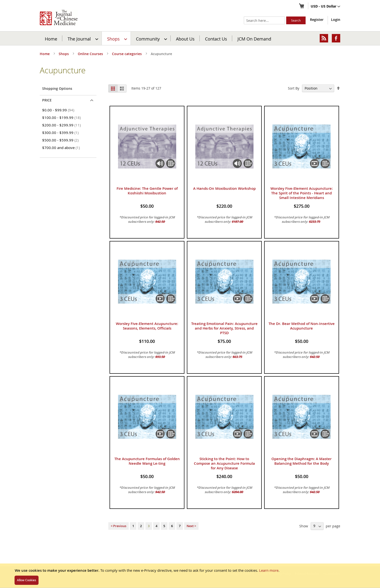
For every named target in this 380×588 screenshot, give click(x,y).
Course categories (127, 54)
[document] (190, 576)
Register (317, 20)
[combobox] (264, 20)
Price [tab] (47, 100)
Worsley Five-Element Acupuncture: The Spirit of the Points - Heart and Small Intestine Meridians (302, 193)
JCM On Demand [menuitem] (254, 39)
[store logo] (59, 17)
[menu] (190, 38)
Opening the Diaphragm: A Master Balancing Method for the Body (301, 461)
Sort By (294, 88)
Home (51, 39)
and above (62, 148)
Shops (64, 54)
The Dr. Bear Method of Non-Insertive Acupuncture (302, 326)
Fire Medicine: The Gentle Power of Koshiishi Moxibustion (147, 191)
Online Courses (91, 54)
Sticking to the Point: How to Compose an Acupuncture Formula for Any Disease (224, 463)
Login (336, 20)
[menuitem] (82, 38)
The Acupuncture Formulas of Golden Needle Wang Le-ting (147, 461)
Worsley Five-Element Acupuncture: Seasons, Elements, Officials (147, 326)
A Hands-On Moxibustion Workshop (224, 188)
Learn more (269, 570)
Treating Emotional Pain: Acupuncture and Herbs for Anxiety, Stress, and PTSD (224, 328)
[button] (325, 7)
